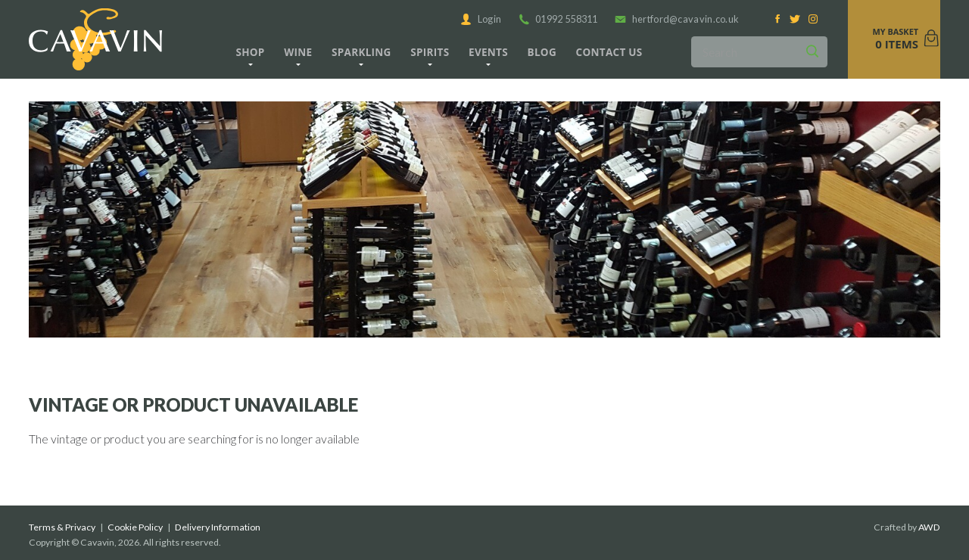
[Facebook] (778, 19)
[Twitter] (795, 19)
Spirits (430, 52)
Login (481, 19)
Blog (542, 52)
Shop (250, 52)
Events (488, 52)
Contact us (609, 52)
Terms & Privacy (62, 527)
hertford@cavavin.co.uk (677, 19)
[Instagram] (813, 19)
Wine (298, 52)
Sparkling (361, 52)
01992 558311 (558, 19)
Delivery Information (218, 527)
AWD (929, 527)
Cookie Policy (135, 527)
